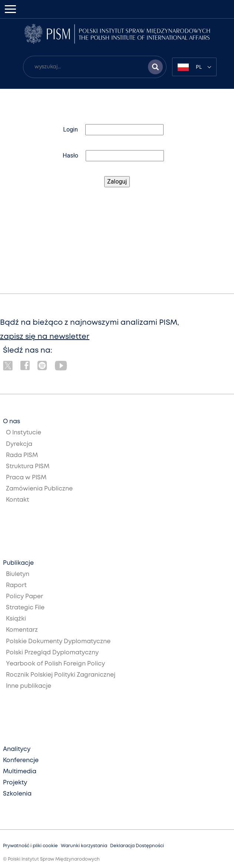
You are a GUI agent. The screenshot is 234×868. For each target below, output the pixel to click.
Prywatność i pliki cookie (30, 846)
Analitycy (17, 749)
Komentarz (22, 630)
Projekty (15, 783)
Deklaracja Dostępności (137, 846)
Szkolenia (17, 794)
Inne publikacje (29, 686)
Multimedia (20, 772)
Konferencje (21, 760)
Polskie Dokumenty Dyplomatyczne (58, 642)
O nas (11, 422)
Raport (16, 585)
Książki (16, 619)
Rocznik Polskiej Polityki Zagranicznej (61, 675)
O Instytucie (24, 433)
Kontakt (17, 500)
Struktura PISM (28, 467)
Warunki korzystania (84, 846)
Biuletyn (18, 574)
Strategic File (25, 608)
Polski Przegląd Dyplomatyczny (52, 653)
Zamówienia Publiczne (39, 489)
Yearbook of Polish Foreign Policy (55, 664)
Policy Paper (24, 597)
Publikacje (18, 563)
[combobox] (194, 67)
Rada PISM (22, 455)
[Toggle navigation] (10, 9)
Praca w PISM (26, 478)
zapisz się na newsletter (45, 337)
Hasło (70, 156)
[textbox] (194, 67)
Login (70, 129)
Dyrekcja (19, 444)
